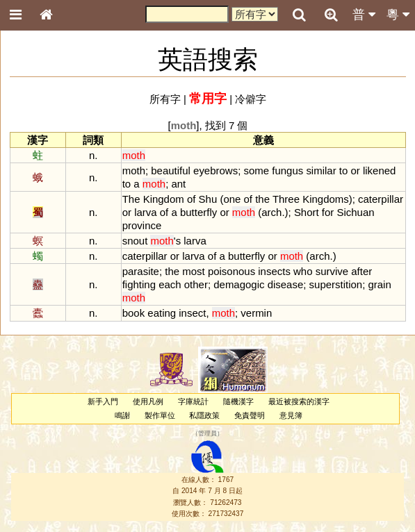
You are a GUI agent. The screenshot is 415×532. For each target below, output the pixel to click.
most (193, 271)
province (142, 225)
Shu (208, 199)
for (328, 212)
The (131, 199)
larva (145, 212)
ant (178, 184)
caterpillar (381, 199)
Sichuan (355, 212)
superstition (336, 284)
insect (192, 313)
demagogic (239, 284)
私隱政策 (204, 415)
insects (274, 271)
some (256, 171)
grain (379, 284)
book (133, 313)
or (355, 171)
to (343, 171)
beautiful (171, 171)
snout (135, 241)
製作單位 (160, 415)
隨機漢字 (238, 401)
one (232, 199)
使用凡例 (148, 401)
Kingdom (164, 199)
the (262, 199)
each (170, 284)
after (361, 271)
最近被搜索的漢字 (299, 401)
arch (271, 212)
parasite (141, 271)
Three (286, 199)
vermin (256, 313)
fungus (287, 171)
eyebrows (215, 171)
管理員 (208, 433)
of (191, 199)
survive (332, 271)
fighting (139, 284)
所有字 (165, 99)
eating (162, 313)
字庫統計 (193, 401)
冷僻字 (251, 99)
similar (321, 171)
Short (307, 212)
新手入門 (103, 401)
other (196, 284)
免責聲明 (250, 415)
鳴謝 (122, 415)
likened (379, 171)
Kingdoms (326, 199)
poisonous (231, 271)
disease (286, 284)
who (303, 271)
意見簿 (291, 415)
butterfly (198, 212)
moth (134, 171)
